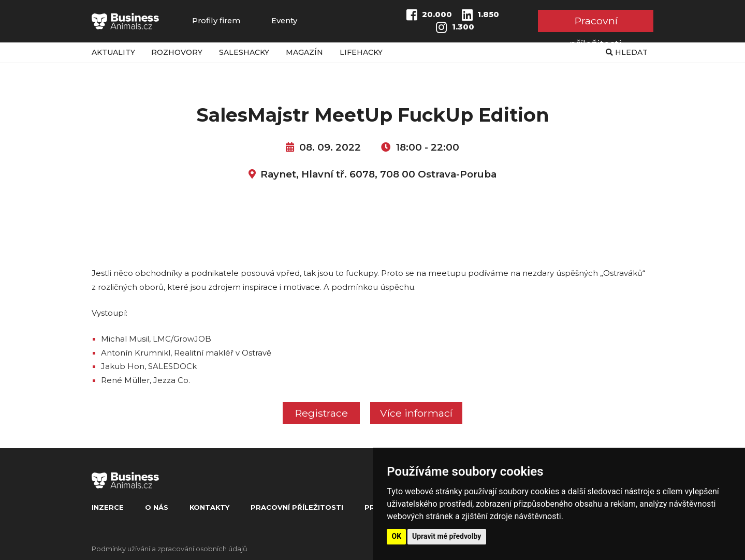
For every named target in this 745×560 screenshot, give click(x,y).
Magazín (304, 52)
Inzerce (108, 507)
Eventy (284, 21)
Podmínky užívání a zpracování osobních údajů (170, 549)
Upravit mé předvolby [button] (447, 536)
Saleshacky (244, 52)
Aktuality (113, 52)
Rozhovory (177, 52)
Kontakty (209, 507)
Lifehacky (361, 52)
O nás (157, 507)
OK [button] (397, 536)
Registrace (321, 413)
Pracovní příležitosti (596, 23)
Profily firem (216, 21)
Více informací (416, 413)
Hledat (627, 52)
